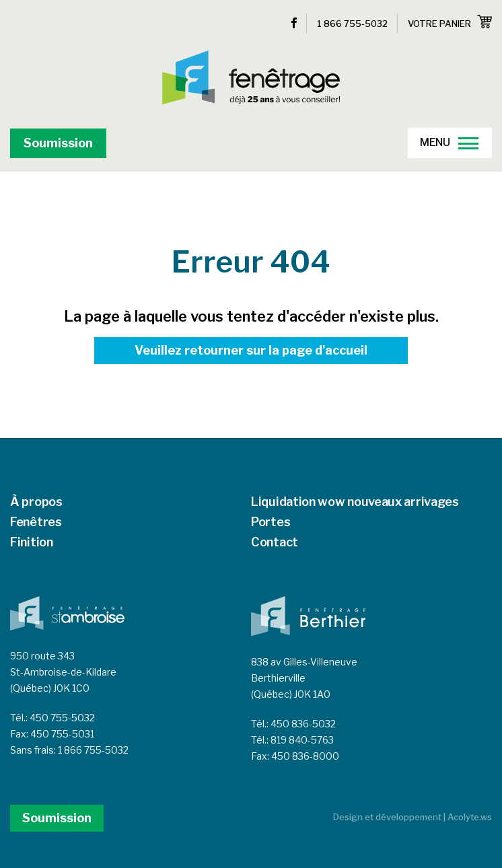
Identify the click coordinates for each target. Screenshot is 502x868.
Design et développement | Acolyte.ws (413, 817)
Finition (32, 542)
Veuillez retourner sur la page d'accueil (251, 350)
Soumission (58, 143)
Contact (275, 542)
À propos (36, 502)
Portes (271, 522)
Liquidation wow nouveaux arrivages (355, 502)
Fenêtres (36, 522)
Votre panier (450, 22)
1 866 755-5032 (352, 24)
